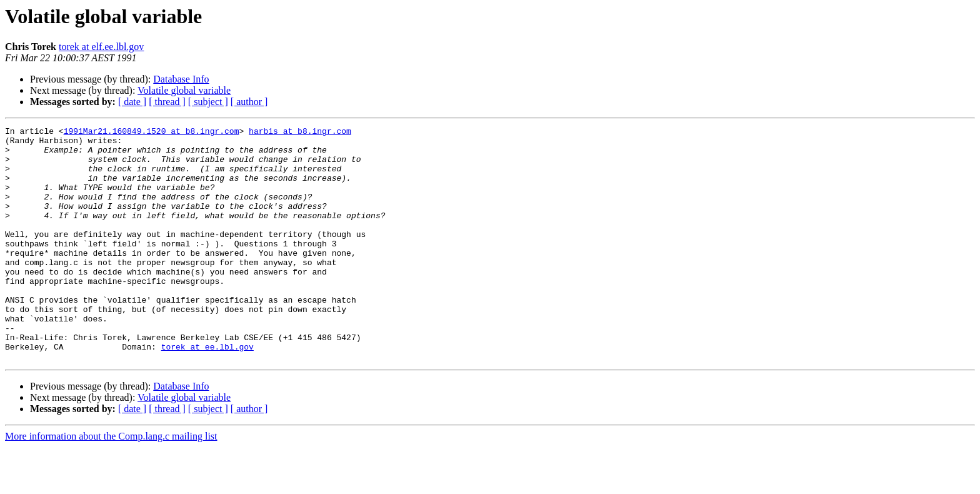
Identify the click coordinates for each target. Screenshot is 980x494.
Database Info (181, 79)
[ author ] (249, 102)
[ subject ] (208, 102)
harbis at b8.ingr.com (300, 133)
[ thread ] (167, 102)
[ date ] (132, 102)
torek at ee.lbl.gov (207, 391)
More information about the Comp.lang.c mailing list (111, 483)
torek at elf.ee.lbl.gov (101, 47)
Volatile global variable (184, 90)
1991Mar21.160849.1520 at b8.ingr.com (152, 133)
